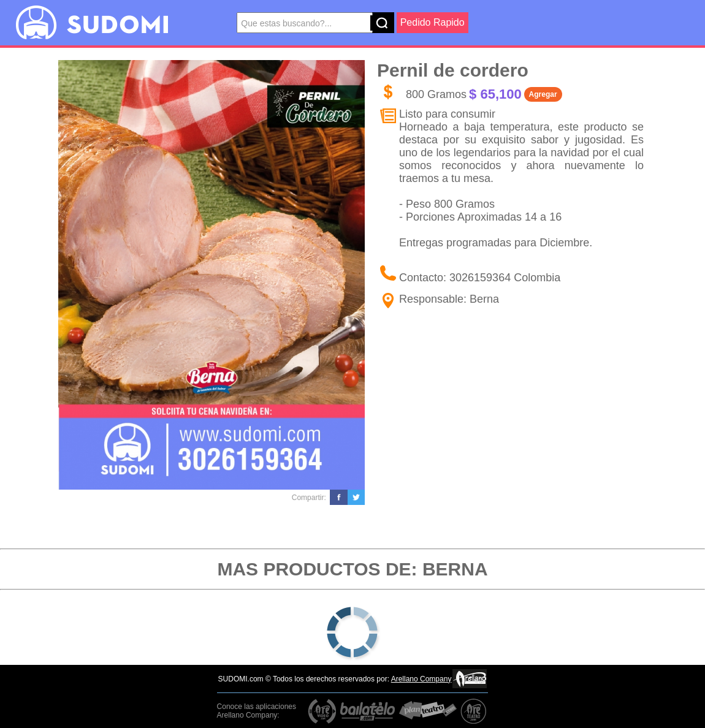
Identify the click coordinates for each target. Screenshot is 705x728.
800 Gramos (436, 94)
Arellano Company (421, 679)
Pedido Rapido (433, 22)
